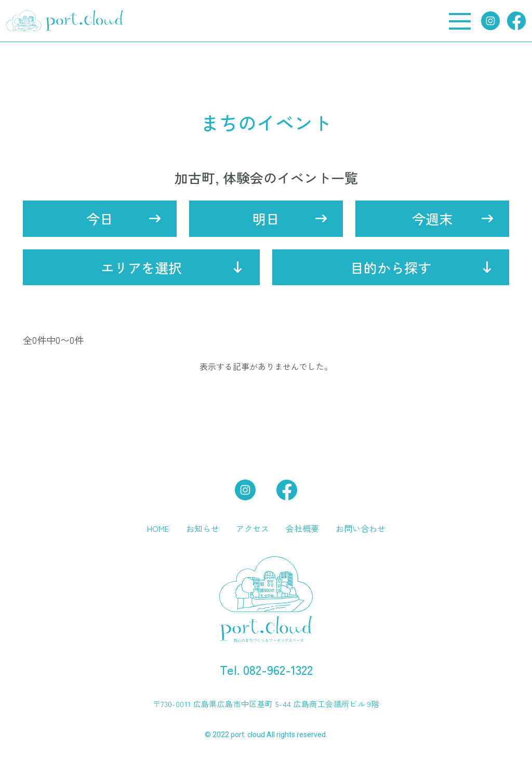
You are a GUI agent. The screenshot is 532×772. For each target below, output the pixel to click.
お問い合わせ (361, 528)
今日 (100, 218)
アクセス (252, 528)
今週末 (432, 218)
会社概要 (302, 528)
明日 (266, 218)
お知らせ (203, 528)
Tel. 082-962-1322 (266, 669)
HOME (158, 528)
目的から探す (391, 267)
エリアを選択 (141, 267)
